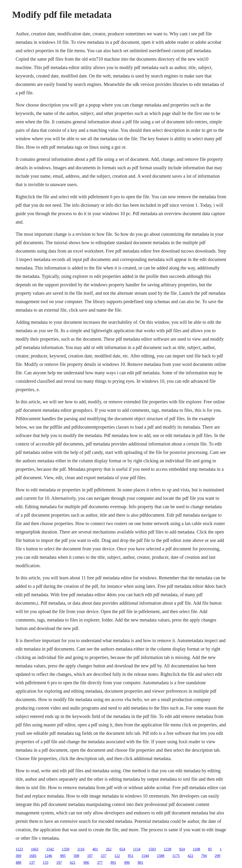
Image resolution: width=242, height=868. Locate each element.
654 (122, 849)
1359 (65, 849)
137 (32, 862)
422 (190, 856)
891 (113, 862)
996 (127, 862)
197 (59, 862)
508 (76, 856)
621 (73, 862)
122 (117, 856)
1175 (176, 856)
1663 (35, 849)
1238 (167, 849)
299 (217, 856)
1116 (81, 849)
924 (182, 849)
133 (46, 862)
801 (141, 862)
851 (131, 856)
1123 (19, 849)
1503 (152, 849)
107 (90, 856)
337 (104, 856)
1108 (196, 849)
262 (109, 849)
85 (210, 849)
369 (18, 856)
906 (86, 862)
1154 (137, 849)
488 (18, 862)
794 (204, 856)
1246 (48, 856)
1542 (50, 849)
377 (100, 862)
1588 (161, 856)
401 (95, 849)
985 (63, 856)
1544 (145, 856)
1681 (33, 856)
